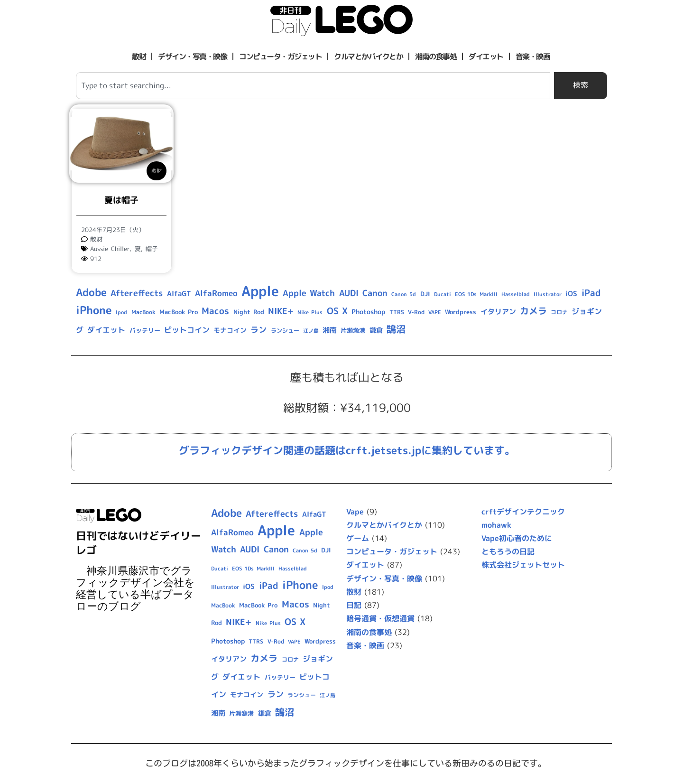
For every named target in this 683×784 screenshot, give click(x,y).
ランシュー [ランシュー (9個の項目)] (285, 331)
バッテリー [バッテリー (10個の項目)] (145, 330)
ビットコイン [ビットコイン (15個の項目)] (187, 330)
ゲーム (358, 538)
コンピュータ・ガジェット (280, 56)
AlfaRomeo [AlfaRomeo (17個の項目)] (216, 293)
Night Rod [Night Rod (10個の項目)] (249, 312)
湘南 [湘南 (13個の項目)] (330, 330)
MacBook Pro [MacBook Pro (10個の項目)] (179, 312)
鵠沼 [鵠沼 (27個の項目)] (396, 329)
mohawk (496, 525)
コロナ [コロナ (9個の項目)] (559, 312)
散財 (139, 56)
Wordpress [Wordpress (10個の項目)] (461, 312)
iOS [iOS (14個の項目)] (571, 294)
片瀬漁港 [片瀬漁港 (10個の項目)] (353, 330)
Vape (355, 512)
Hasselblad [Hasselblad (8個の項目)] (516, 294)
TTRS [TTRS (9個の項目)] (397, 312)
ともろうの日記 (508, 551)
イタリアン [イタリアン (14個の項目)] (498, 312)
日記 (354, 605)
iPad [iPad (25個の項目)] (591, 293)
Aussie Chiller (110, 249)
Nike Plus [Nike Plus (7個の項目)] (310, 312)
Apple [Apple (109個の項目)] (260, 291)
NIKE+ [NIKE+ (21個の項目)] (281, 311)
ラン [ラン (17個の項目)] (258, 330)
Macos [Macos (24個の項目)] (215, 311)
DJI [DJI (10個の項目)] (425, 294)
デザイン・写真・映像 (192, 56)
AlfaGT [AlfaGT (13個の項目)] (179, 294)
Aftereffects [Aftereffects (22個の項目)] (137, 293)
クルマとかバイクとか (368, 56)
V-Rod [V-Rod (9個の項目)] (416, 312)
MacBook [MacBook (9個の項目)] (143, 312)
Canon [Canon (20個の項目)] (375, 293)
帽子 (152, 249)
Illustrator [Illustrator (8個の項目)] (548, 294)
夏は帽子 (121, 200)
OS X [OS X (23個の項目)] (337, 311)
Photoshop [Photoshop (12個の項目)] (368, 312)
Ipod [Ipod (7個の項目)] (121, 312)
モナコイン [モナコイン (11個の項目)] (230, 330)
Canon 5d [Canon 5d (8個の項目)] (404, 294)
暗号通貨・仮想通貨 (380, 618)
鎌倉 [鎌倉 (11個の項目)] (376, 330)
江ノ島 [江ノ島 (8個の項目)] (311, 331)
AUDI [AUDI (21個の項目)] (349, 293)
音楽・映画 (533, 56)
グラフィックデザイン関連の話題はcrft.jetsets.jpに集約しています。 (347, 450)
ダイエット (486, 56)
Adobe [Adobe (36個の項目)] (91, 292)
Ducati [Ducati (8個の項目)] (443, 294)
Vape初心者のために (517, 538)
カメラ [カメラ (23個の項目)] (533, 311)
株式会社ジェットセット (523, 565)
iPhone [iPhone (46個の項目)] (94, 310)
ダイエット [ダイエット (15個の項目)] (106, 330)
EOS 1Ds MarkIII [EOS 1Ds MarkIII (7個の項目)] (476, 294)
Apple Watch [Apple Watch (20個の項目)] (309, 293)
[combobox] (313, 86)
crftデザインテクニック (523, 512)
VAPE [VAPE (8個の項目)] (435, 312)
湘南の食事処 (436, 56)
